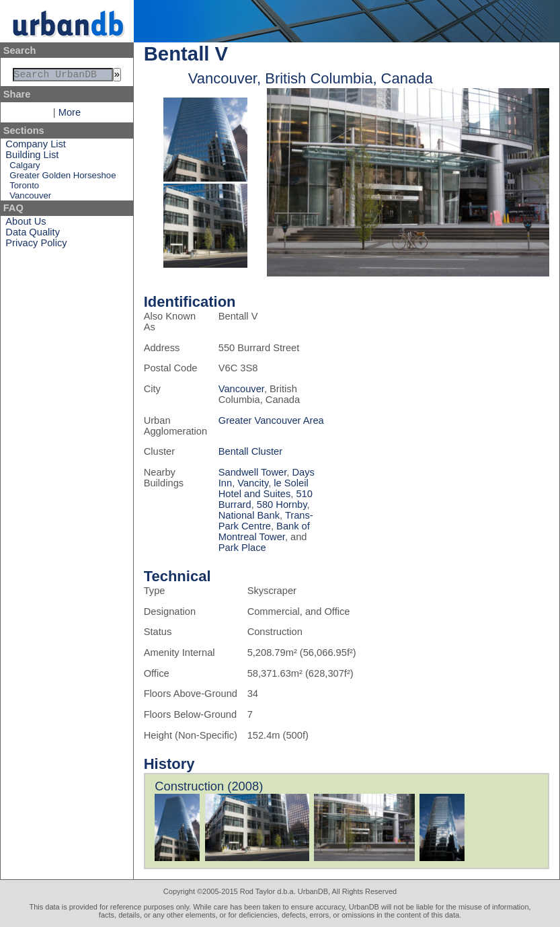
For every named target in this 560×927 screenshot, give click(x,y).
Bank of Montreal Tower (264, 531)
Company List (36, 147)
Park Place (242, 548)
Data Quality (33, 235)
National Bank (249, 515)
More (70, 115)
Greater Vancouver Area (271, 420)
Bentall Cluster (250, 451)
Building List (32, 157)
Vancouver (30, 198)
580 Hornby (282, 505)
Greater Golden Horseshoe (63, 178)
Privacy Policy (36, 246)
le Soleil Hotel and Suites (264, 488)
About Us (26, 224)
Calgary (25, 168)
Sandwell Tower (253, 472)
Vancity (253, 483)
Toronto (24, 188)
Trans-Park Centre (266, 521)
